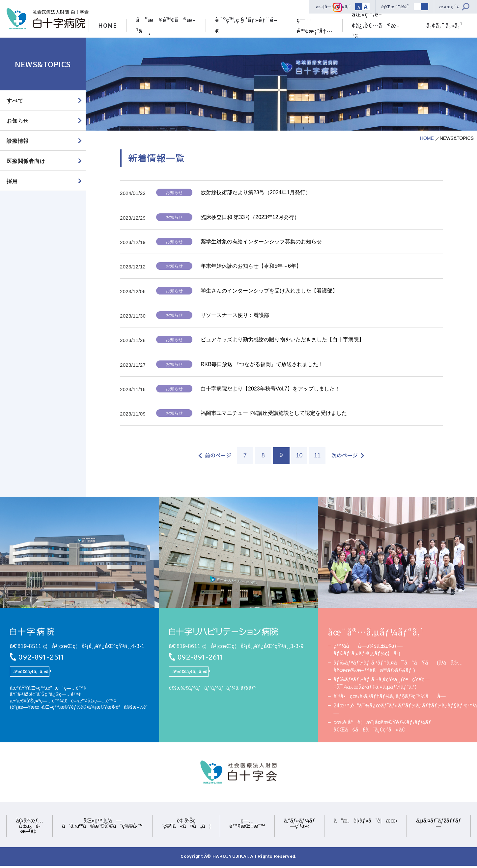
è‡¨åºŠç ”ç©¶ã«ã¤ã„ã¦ (186, 824)
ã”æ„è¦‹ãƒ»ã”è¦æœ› (365, 822)
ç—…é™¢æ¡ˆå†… (315, 25)
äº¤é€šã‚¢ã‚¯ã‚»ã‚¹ (31, 673)
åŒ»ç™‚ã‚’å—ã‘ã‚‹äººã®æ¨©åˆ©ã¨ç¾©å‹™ (102, 824)
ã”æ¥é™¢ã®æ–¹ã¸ (166, 25)
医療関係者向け (26, 161)
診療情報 (18, 141)
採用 (12, 182)
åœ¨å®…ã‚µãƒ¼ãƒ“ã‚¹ (376, 633)
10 (299, 456)
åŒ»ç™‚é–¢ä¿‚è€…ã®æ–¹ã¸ (376, 24)
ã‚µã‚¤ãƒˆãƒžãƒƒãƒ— (438, 824)
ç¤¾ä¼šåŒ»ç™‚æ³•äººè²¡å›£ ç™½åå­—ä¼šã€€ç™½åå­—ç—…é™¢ (48, 19)
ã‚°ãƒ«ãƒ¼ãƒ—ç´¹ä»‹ (299, 824)
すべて (15, 101)
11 (317, 456)
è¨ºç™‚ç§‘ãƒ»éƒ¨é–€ (246, 25)
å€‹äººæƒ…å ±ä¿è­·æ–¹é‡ (29, 827)
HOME (108, 25)
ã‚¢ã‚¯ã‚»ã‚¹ (444, 25)
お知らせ (18, 121)
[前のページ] (215, 456)
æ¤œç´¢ (449, 6)
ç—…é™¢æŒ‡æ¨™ (247, 824)
